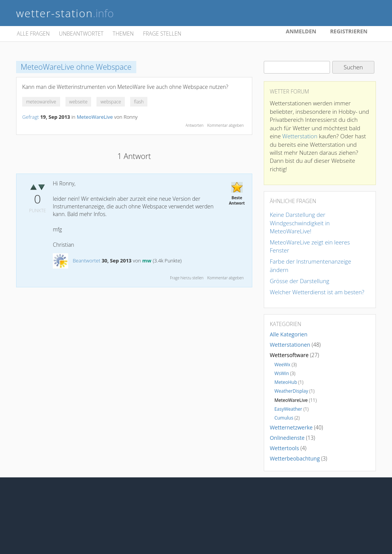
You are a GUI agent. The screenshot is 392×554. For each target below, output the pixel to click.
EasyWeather (288, 409)
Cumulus (284, 418)
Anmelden (301, 31)
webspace (111, 102)
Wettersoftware (289, 355)
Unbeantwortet (81, 34)
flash (139, 102)
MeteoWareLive (95, 117)
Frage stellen (162, 34)
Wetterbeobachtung (295, 458)
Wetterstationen (290, 345)
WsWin (282, 373)
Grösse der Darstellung (300, 281)
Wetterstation (300, 136)
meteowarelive (41, 102)
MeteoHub (286, 382)
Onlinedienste (287, 438)
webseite (78, 102)
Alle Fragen (33, 34)
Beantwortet (87, 261)
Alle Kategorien (289, 334)
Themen (123, 34)
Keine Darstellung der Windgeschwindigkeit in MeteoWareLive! (300, 223)
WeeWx (283, 365)
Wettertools (284, 448)
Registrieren (349, 31)
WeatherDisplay (291, 391)
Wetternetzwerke (291, 427)
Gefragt (31, 117)
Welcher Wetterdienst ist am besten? (317, 292)
